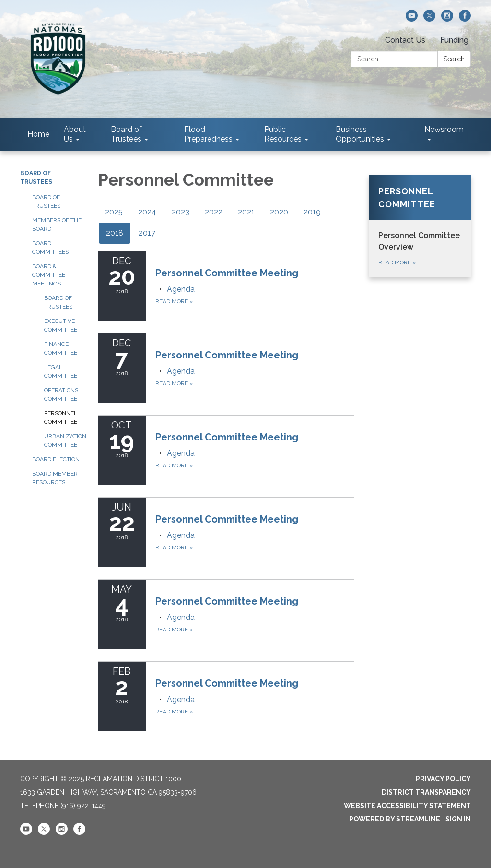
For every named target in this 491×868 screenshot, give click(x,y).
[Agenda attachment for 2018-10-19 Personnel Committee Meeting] (181, 453)
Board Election (56, 459)
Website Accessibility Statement (407, 806)
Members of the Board (57, 225)
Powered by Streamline (395, 819)
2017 (147, 233)
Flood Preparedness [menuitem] (208, 134)
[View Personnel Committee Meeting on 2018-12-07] (255, 355)
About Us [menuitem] (75, 134)
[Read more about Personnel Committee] (420, 226)
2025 (114, 212)
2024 (147, 212)
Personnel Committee (61, 417)
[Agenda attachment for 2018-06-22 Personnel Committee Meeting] (181, 535)
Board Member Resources (55, 478)
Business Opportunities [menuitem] (360, 134)
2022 (214, 212)
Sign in (458, 819)
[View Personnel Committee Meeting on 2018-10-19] (255, 437)
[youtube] (412, 19)
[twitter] (429, 19)
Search (454, 59)
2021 (246, 212)
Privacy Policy (443, 779)
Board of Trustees (46, 202)
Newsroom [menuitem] (444, 129)
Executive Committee (61, 325)
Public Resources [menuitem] (283, 134)
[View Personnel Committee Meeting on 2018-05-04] (255, 601)
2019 (312, 212)
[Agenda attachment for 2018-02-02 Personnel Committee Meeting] (181, 699)
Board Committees (50, 248)
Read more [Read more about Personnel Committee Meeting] (174, 301)
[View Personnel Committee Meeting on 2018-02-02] (255, 683)
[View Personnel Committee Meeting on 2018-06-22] (255, 519)
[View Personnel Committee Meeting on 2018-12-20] (255, 273)
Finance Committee (61, 348)
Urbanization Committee (64, 440)
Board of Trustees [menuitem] (126, 134)
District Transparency (426, 792)
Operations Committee (61, 394)
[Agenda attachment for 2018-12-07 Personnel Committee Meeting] (181, 371)
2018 (115, 233)
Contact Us (405, 40)
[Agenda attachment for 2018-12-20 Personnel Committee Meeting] (181, 289)
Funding (454, 40)
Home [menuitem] (38, 134)
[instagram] (447, 19)
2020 (279, 212)
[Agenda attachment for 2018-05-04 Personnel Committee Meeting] (181, 617)
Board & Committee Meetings (49, 275)
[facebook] (465, 19)
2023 (181, 212)
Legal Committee (61, 371)
